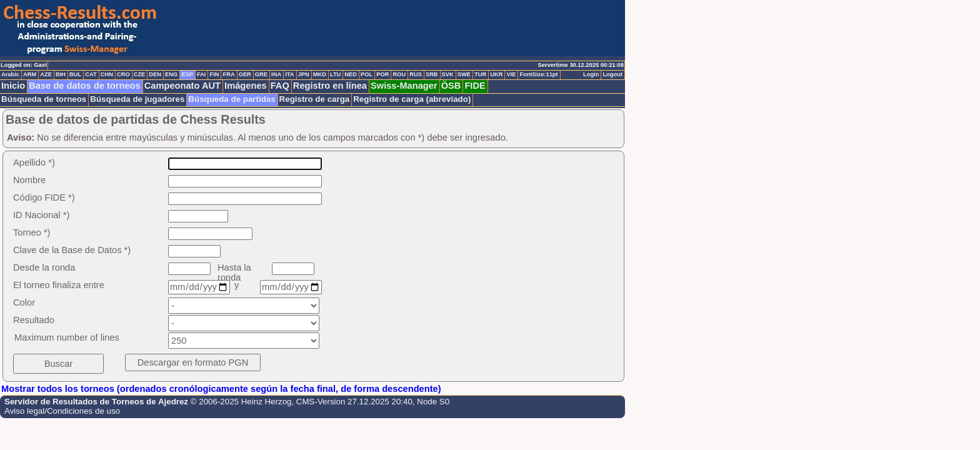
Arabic (10, 74)
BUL (75, 74)
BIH (61, 74)
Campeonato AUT (182, 86)
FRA (228, 74)
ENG (171, 74)
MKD (320, 74)
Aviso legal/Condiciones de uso (62, 411)
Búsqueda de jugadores (137, 99)
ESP (187, 74)
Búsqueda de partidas (232, 99)
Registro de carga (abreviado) (412, 99)
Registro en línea (330, 86)
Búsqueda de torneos (44, 99)
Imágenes (246, 86)
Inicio (13, 86)
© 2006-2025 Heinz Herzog (241, 402)
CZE (140, 74)
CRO (123, 74)
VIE (511, 74)
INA (276, 74)
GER (245, 74)
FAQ (280, 86)
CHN (107, 74)
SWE (464, 74)
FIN (214, 74)
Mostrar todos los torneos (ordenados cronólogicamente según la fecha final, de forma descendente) (221, 389)
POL (367, 74)
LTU (335, 74)
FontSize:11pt (538, 74)
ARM (30, 74)
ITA (289, 74)
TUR (480, 74)
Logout (612, 74)
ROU (399, 74)
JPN (304, 74)
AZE (46, 74)
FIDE (475, 86)
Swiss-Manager (404, 86)
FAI (202, 74)
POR (382, 74)
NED (351, 74)
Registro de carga (315, 99)
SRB (432, 74)
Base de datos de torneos (84, 86)
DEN (155, 74)
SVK (448, 74)
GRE (261, 74)
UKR (496, 74)
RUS (416, 74)
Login (591, 74)
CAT (91, 74)
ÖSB (451, 86)
